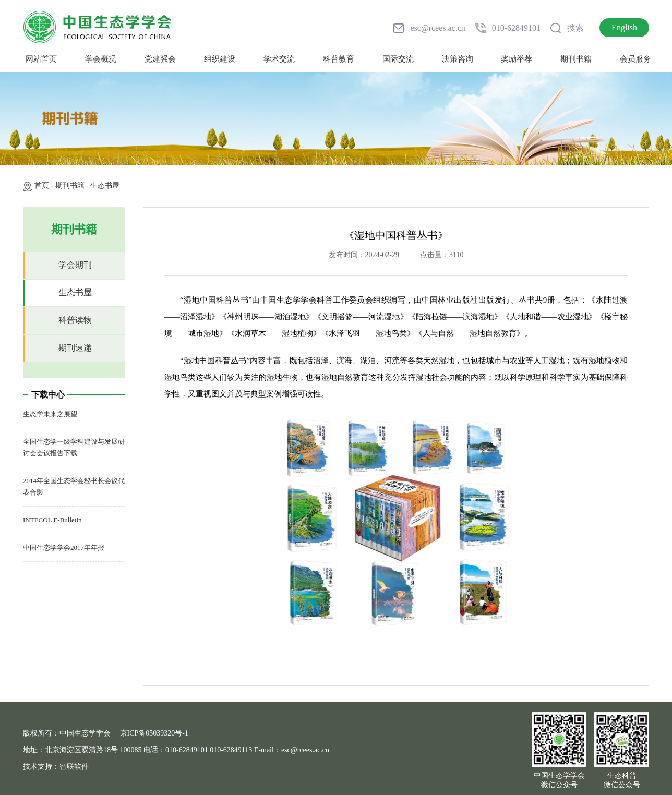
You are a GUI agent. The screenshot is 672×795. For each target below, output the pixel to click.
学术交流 (279, 59)
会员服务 (635, 59)
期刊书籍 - (73, 185)
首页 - (45, 185)
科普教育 (339, 59)
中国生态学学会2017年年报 (64, 547)
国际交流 (398, 59)
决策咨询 (458, 59)
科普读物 (75, 320)
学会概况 (101, 59)
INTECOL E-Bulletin (52, 520)
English (624, 27)
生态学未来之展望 (50, 414)
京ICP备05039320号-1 (154, 733)
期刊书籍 (576, 59)
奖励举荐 (517, 59)
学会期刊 (75, 265)
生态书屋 (105, 185)
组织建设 (220, 59)
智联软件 (74, 767)
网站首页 (41, 59)
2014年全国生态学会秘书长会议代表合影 (74, 486)
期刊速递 (75, 348)
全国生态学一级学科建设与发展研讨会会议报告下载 (74, 447)
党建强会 (160, 59)
